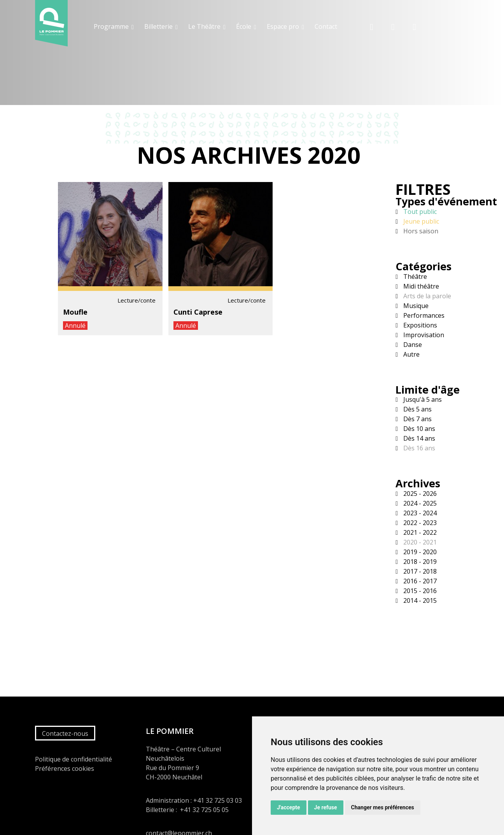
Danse (412, 345)
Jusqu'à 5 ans (422, 399)
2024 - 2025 (419, 503)
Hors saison (420, 231)
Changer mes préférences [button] (383, 807)
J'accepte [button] (289, 807)
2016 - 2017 (419, 581)
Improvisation (423, 335)
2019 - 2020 (419, 552)
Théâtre (414, 277)
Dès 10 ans (418, 429)
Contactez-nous (65, 733)
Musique (415, 306)
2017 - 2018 (419, 571)
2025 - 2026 (419, 494)
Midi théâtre (420, 286)
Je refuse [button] (326, 807)
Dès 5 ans (417, 409)
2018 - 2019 (419, 562)
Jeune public (420, 221)
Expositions (419, 325)
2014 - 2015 (419, 600)
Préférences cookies (65, 768)
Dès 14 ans (418, 438)
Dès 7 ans (417, 419)
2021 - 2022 (419, 532)
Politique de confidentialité (73, 759)
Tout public (419, 212)
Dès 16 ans (418, 448)
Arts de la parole (426, 296)
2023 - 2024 (419, 513)
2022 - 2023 (419, 523)
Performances (423, 315)
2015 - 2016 (419, 591)
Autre (411, 354)
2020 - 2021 (419, 542)
